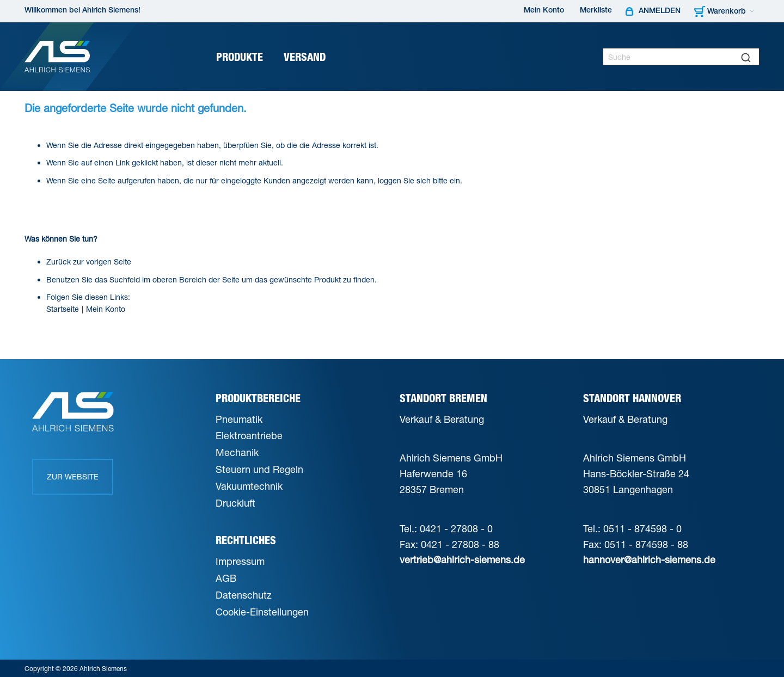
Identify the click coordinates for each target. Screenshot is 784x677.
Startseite (63, 309)
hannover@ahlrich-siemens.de (649, 559)
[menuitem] (243, 57)
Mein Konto (544, 11)
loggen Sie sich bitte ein (419, 180)
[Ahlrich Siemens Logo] (57, 57)
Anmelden (660, 11)
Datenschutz (244, 595)
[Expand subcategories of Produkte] (267, 58)
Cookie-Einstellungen (262, 612)
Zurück (59, 261)
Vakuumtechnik (249, 486)
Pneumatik (239, 419)
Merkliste (596, 11)
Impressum (240, 561)
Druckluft (235, 503)
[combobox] (681, 57)
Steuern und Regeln (259, 469)
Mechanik (237, 452)
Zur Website (73, 476)
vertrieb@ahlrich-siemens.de (462, 559)
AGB (226, 578)
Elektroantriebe (249, 435)
